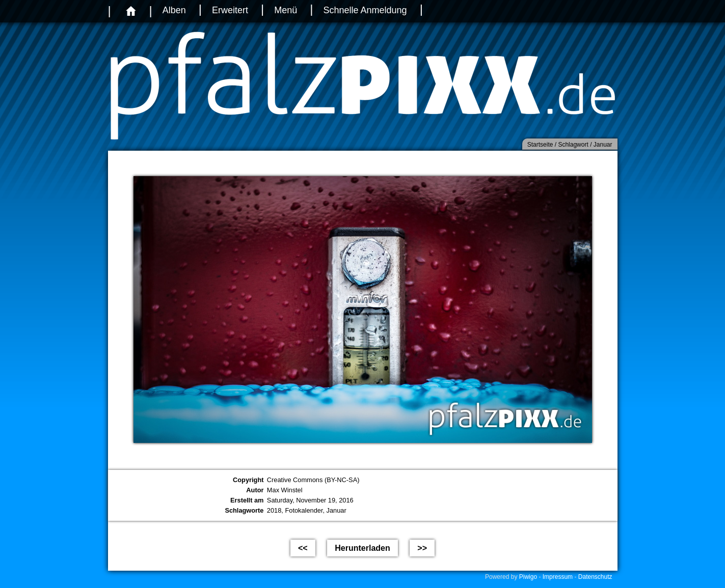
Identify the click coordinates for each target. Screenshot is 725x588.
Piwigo (528, 577)
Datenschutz (595, 577)
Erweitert (230, 10)
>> (422, 548)
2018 (274, 510)
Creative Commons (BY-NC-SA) (313, 480)
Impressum (558, 577)
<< (303, 548)
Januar (337, 510)
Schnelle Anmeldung (365, 10)
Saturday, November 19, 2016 (310, 500)
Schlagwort (573, 145)
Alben (174, 10)
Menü (286, 10)
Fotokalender (304, 510)
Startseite (540, 145)
